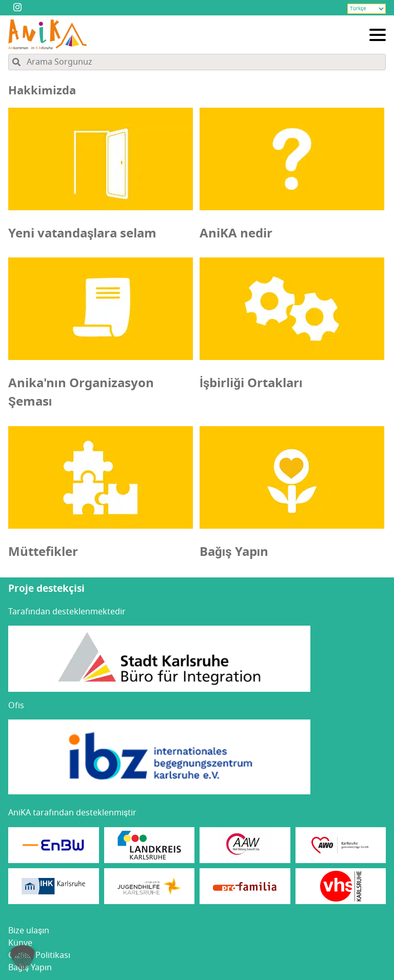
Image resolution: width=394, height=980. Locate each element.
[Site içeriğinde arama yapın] (197, 62)
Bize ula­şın (29, 931)
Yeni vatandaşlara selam (82, 233)
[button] (23, 957)
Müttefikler (43, 552)
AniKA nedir (236, 233)
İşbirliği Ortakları (251, 383)
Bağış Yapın (234, 552)
